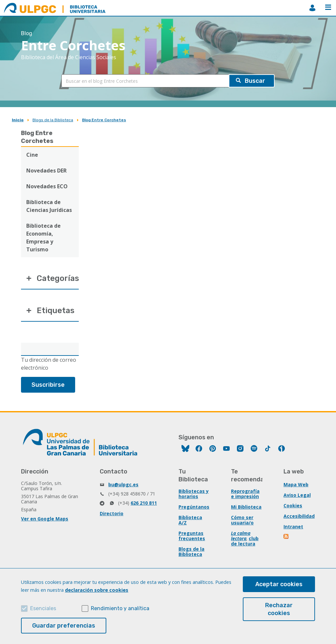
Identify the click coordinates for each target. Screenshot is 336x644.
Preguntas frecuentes (192, 536)
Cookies (293, 506)
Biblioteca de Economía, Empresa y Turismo (43, 238)
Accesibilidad (299, 516)
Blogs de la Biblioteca (53, 120)
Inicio (18, 120)
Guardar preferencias (64, 626)
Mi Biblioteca (246, 507)
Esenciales (43, 608)
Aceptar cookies (279, 584)
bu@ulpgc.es (123, 484)
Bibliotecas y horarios (194, 494)
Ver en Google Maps (45, 519)
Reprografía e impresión (245, 494)
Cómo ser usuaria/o (242, 520)
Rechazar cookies (279, 609)
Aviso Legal (297, 495)
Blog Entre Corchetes (104, 120)
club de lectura (245, 541)
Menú (328, 7)
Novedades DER (46, 171)
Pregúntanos (194, 507)
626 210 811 (144, 503)
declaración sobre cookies (97, 590)
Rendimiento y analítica (120, 608)
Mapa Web (296, 484)
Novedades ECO (47, 186)
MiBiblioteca (312, 8)
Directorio (112, 513)
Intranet (293, 527)
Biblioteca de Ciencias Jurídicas (49, 206)
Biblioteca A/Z (190, 520)
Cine (32, 155)
